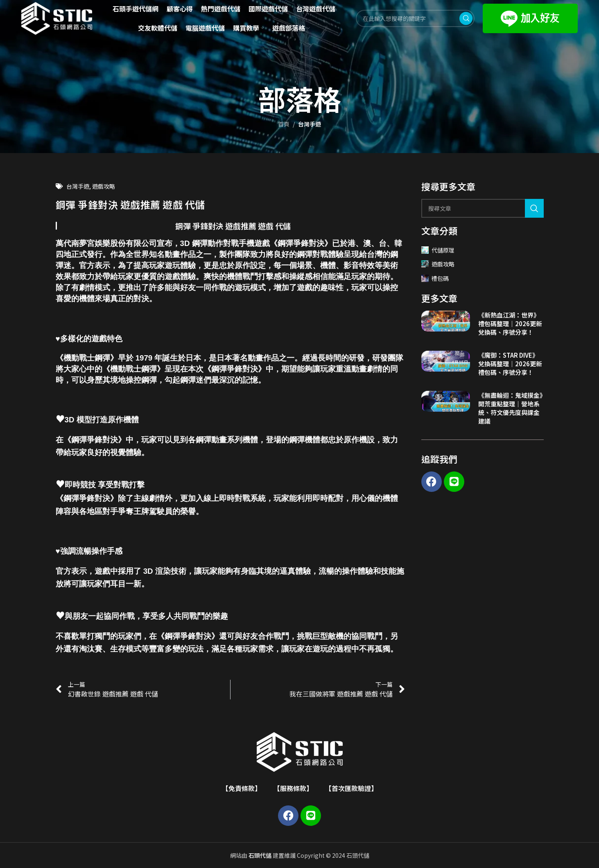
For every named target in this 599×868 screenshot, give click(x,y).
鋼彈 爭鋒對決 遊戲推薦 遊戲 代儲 (233, 226)
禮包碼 (435, 278)
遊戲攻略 (104, 186)
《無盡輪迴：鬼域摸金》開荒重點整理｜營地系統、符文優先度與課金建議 (511, 408)
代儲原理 (438, 250)
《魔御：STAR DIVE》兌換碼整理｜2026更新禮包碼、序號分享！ (510, 364)
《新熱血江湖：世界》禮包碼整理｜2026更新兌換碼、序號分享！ (510, 324)
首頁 (284, 124)
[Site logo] (57, 18)
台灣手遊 (310, 124)
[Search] (483, 208)
